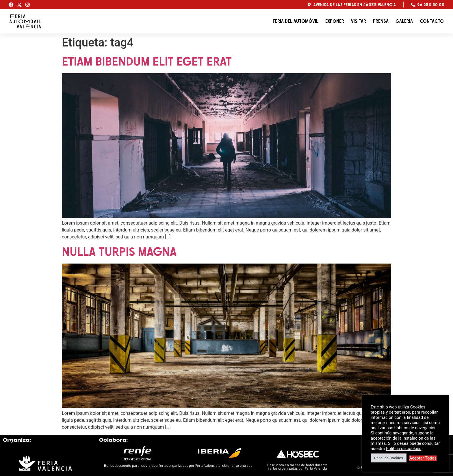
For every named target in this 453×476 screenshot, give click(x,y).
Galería (404, 21)
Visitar (359, 21)
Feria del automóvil (296, 21)
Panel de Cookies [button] (389, 458)
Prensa (381, 21)
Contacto (432, 21)
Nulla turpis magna (119, 251)
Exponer (335, 21)
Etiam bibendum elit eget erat (147, 61)
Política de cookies (404, 449)
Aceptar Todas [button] (423, 458)
